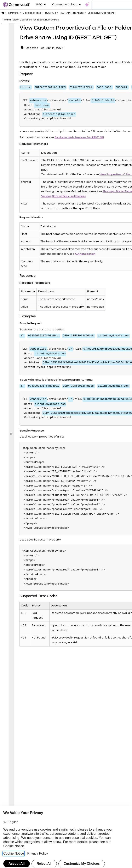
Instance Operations (22, 753)
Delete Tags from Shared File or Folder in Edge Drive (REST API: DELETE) (26, 422)
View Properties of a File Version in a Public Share (26, 675)
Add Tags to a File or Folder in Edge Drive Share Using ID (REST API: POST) (26, 233)
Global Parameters (22, 742)
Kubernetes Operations (22, 789)
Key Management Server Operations (23, 774)
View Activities (26, 694)
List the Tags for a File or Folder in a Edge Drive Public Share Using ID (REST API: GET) (25, 359)
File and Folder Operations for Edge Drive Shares (30, 20)
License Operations (22, 799)
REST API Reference (72, 13)
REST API (50, 13)
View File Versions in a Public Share (28, 650)
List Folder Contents (27, 453)
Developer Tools (32, 13)
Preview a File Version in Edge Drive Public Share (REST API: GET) (26, 576)
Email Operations (22, 705)
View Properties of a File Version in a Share (26, 628)
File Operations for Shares (25, 732)
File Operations (25, 723)
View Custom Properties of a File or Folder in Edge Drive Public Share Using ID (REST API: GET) (26, 117)
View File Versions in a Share (28, 608)
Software (13, 13)
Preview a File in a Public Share (27, 542)
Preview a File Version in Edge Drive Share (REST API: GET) (26, 511)
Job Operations (25, 761)
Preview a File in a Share (27, 481)
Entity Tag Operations (22, 716)
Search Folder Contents (27, 466)
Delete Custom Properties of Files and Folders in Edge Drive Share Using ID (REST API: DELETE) (26, 175)
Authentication (72, 348)
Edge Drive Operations (101, 13)
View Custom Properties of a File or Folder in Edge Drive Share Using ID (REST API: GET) (26, 62)
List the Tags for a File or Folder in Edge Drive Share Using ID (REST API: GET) (25, 292)
